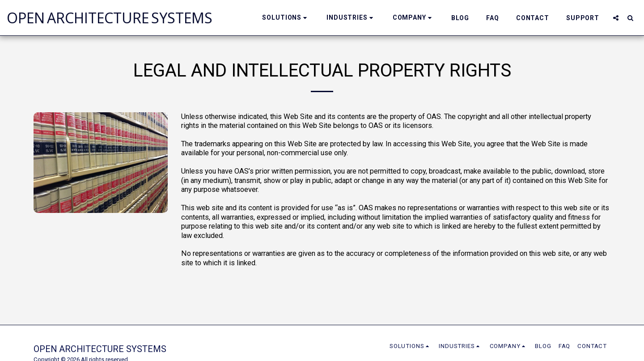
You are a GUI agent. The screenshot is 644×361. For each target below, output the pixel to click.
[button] (286, 18)
